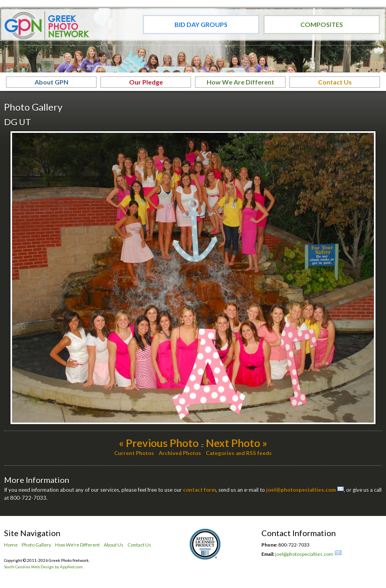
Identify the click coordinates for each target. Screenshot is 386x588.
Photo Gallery (36, 545)
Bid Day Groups (201, 24)
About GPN (51, 82)
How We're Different (77, 545)
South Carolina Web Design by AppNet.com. (44, 567)
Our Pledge (146, 82)
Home (11, 545)
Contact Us (335, 82)
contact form (199, 490)
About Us (114, 545)
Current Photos (134, 453)
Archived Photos (180, 453)
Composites (322, 24)
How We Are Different (240, 82)
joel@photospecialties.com (301, 490)
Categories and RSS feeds (239, 453)
